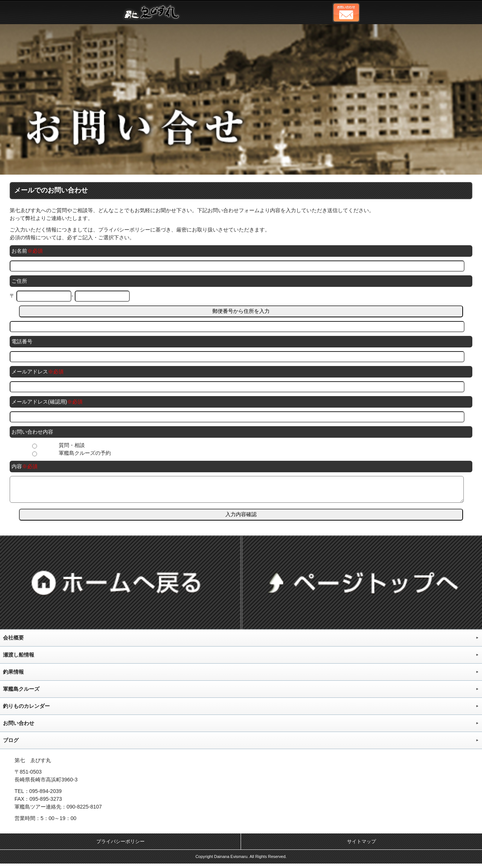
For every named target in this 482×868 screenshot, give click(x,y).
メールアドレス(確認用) (39, 402)
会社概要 (13, 642)
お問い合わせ (19, 728)
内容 (17, 466)
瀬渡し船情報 (19, 659)
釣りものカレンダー (26, 710)
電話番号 (22, 341)
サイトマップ (361, 846)
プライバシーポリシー (120, 846)
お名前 (19, 251)
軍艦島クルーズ (21, 693)
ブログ (11, 745)
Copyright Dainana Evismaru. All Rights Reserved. (241, 861)
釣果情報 (13, 676)
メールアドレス (30, 372)
